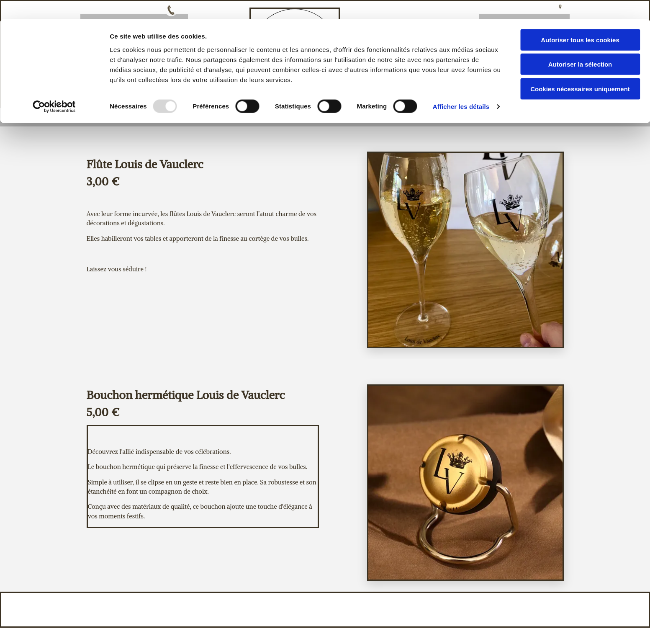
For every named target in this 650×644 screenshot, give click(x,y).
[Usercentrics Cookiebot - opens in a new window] (54, 88)
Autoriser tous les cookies (580, 21)
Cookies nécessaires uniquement (580, 70)
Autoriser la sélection (580, 45)
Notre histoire (277, 117)
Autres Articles (425, 117)
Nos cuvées (350, 117)
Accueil (210, 117)
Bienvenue (151, 117)
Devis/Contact (505, 117)
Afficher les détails (461, 88)
